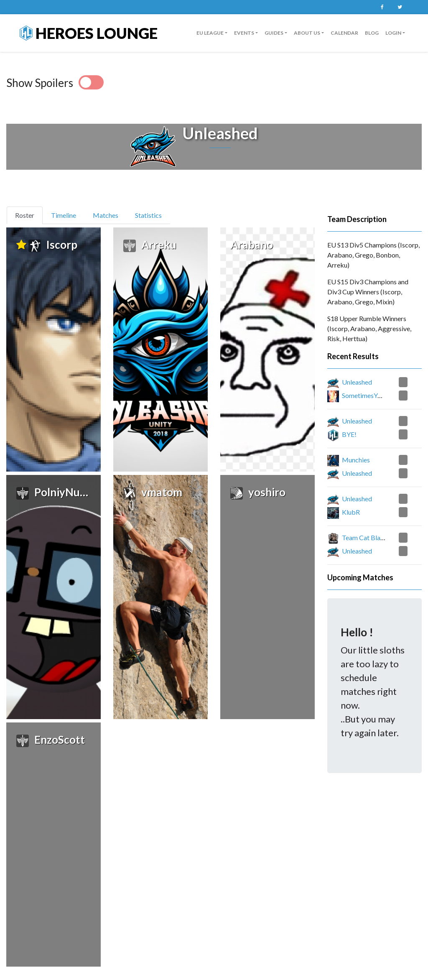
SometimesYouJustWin (375, 395)
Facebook (382, 7)
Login (393, 33)
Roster (28, 214)
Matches (106, 215)
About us (307, 33)
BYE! (349, 434)
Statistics (148, 215)
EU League (210, 33)
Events (244, 33)
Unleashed (357, 382)
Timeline (64, 215)
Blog (372, 33)
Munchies (356, 460)
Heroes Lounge (89, 33)
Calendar (344, 33)
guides (274, 33)
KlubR (351, 512)
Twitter (400, 7)
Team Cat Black (365, 537)
